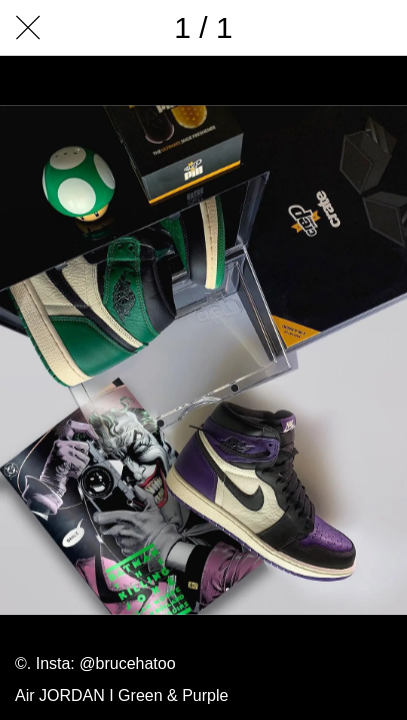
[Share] (275, 28)
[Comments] (327, 28)
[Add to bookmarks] (379, 28)
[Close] (28, 28)
